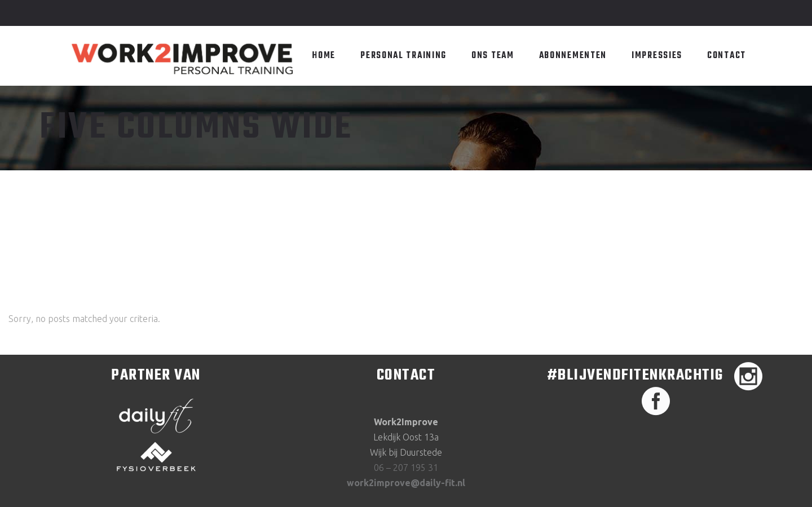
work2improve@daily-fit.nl (406, 483)
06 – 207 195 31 (406, 468)
